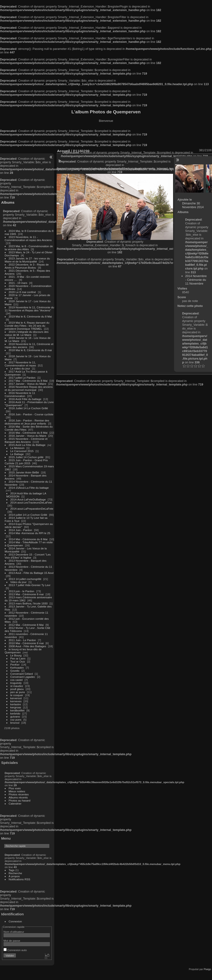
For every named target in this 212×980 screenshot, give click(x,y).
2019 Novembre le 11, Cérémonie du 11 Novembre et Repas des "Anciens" (29, 309)
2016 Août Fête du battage (25, 399)
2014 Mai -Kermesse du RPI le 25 (30, 533)
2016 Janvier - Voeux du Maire (28, 436)
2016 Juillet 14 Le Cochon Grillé (28, 408)
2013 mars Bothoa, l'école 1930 (28, 603)
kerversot (16, 698)
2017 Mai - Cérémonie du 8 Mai (28, 381)
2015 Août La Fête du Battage (27, 445)
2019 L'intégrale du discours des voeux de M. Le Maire (27, 333)
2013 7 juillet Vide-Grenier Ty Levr (30, 585)
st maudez (17, 686)
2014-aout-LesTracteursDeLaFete (31, 502)
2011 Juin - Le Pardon (22, 640)
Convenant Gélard (22, 674)
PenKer (15, 665)
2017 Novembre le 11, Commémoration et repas (20, 364)
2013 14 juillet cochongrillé (25, 579)
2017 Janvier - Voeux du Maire (28, 384)
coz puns (16, 720)
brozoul (15, 723)
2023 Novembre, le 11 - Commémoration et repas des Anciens (28, 238)
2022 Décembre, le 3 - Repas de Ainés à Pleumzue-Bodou (27, 266)
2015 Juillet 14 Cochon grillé (26, 457)
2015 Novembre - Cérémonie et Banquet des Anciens (26, 440)
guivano (15, 716)
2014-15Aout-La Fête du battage (29, 488)
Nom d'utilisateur (14, 932)
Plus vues (15, 788)
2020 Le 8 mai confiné (22, 292)
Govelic (15, 671)
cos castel (17, 680)
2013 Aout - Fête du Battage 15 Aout (31, 573)
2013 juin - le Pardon (22, 591)
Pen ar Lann (18, 658)
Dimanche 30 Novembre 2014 (193, 205)
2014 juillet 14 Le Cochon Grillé (28, 515)
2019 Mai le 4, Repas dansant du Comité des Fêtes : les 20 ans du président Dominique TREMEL (27, 326)
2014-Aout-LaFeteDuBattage (28, 499)
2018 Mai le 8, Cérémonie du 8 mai (30, 350)
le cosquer (17, 695)
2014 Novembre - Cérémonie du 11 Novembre (196, 280)
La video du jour (20, 368)
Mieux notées (17, 791)
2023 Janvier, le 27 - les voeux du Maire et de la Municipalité (27, 260)
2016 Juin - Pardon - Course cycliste (31, 414)
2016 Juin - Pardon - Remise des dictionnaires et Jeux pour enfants (27, 422)
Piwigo (207, 969)
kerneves (16, 701)
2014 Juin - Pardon (20, 530)
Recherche (15, 873)
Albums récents (18, 797)
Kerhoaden (17, 668)
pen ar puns (18, 692)
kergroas (16, 707)
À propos (14, 876)
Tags (12, 870)
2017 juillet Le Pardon (22, 378)
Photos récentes (19, 794)
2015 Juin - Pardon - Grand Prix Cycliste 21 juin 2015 (26, 462)
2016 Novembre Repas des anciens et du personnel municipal (29, 388)
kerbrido (15, 713)
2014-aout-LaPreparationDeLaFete (32, 509)
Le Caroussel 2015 (22, 451)
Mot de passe (12, 941)
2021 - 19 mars (18, 283)
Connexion (15, 921)
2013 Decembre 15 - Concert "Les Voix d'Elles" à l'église (28, 556)
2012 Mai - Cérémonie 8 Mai (26, 625)
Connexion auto (15, 950)
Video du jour (19, 582)
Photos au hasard (20, 800)
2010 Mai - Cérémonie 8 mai (26, 643)
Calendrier (15, 803)
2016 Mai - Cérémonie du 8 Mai (28, 433)
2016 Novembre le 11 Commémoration (20, 394)
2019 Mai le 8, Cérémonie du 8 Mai (30, 316)
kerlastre (16, 704)
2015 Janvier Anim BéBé (24, 472)
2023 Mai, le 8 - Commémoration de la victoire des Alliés (29, 248)
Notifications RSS (20, 879)
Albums (8, 202)
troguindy (16, 683)
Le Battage (17, 454)
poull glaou (17, 689)
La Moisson (17, 448)
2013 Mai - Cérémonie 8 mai (26, 594)
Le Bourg (16, 655)
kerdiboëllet (17, 710)
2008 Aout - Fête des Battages (27, 646)
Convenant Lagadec (23, 677)
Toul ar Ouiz (18, 661)
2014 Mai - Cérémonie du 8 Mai (28, 539)
